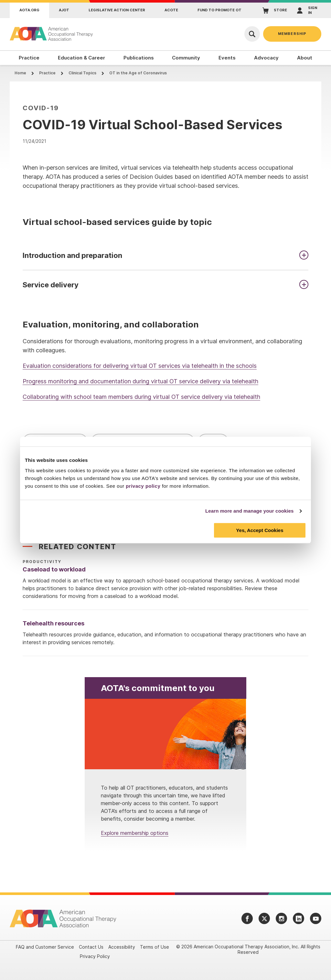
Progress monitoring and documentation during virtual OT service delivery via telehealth (140, 381)
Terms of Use (155, 947)
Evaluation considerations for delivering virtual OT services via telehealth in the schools (140, 366)
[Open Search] (252, 34)
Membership (292, 34)
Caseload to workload (54, 569)
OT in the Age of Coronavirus (138, 73)
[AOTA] (52, 34)
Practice (47, 73)
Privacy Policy (95, 956)
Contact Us (91, 947)
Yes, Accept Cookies (260, 530)
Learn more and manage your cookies (250, 511)
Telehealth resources (53, 623)
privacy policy (143, 486)
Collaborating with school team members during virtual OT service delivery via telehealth (141, 397)
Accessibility (122, 947)
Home (20, 73)
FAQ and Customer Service (45, 947)
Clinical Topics (82, 73)
